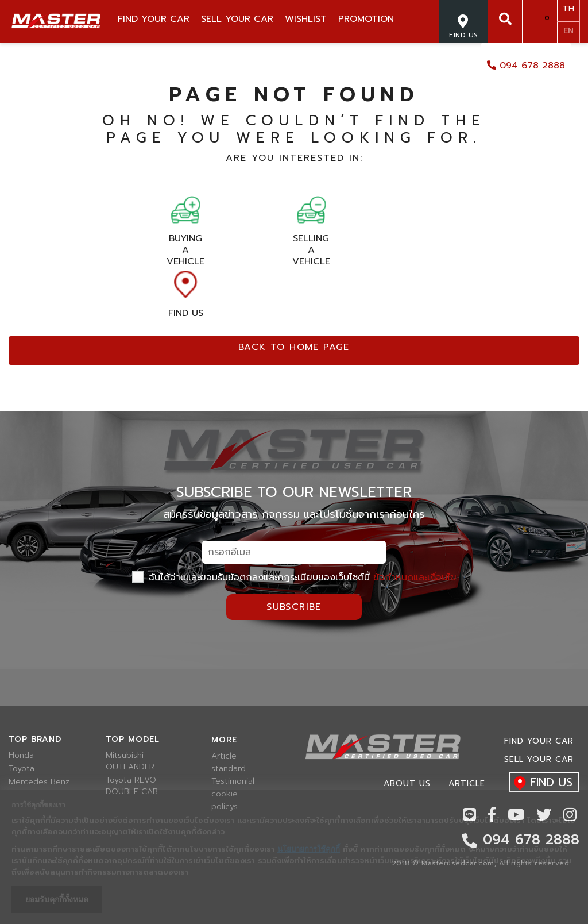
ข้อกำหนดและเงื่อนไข (415, 577)
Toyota (22, 769)
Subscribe (294, 607)
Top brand (35, 740)
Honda (21, 756)
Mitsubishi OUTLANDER (130, 761)
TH (568, 9)
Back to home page (294, 347)
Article (224, 756)
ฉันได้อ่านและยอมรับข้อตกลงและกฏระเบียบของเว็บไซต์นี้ (294, 577)
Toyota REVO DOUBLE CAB (132, 786)
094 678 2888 (526, 66)
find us (541, 783)
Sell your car (539, 759)
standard (229, 769)
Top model (133, 740)
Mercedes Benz (39, 782)
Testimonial (233, 781)
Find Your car (539, 741)
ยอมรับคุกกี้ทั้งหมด (57, 899)
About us (407, 784)
